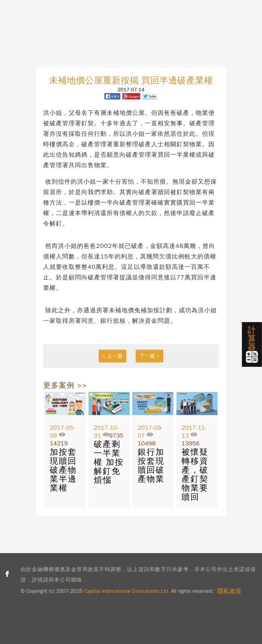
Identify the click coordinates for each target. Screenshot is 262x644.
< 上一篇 (113, 356)
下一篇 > (150, 356)
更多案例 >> (65, 385)
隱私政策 (229, 591)
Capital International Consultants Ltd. (127, 591)
